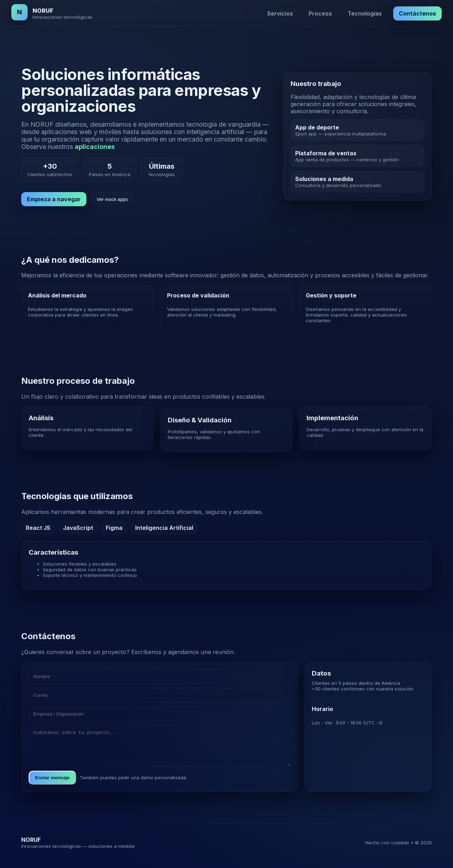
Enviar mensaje (52, 786)
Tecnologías (365, 13)
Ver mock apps (112, 199)
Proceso (320, 13)
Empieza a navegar (54, 199)
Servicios (280, 13)
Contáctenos (417, 13)
